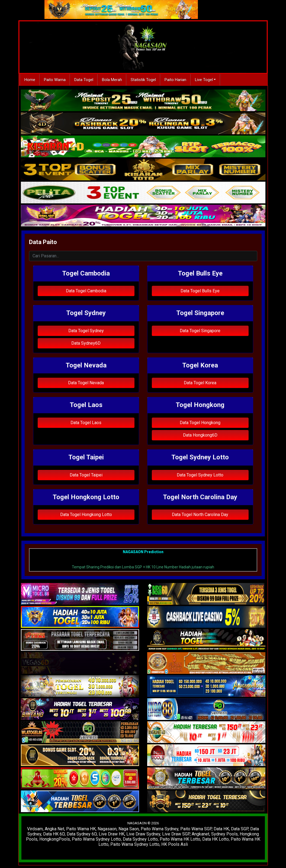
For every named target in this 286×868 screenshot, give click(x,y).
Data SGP (240, 829)
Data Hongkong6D (200, 435)
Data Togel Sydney (86, 331)
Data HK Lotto (216, 839)
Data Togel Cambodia (86, 291)
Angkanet (200, 834)
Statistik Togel (143, 80)
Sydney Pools (224, 834)
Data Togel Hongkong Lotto (86, 515)
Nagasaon (107, 829)
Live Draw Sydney (143, 834)
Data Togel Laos (86, 423)
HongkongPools (55, 839)
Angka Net (54, 829)
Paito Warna (55, 80)
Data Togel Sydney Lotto (200, 475)
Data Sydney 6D (82, 834)
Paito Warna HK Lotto (180, 839)
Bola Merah (112, 80)
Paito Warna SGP (196, 829)
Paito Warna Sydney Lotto (96, 839)
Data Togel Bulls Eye (200, 291)
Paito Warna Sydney (160, 829)
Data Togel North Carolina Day (200, 515)
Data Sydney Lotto (140, 839)
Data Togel (84, 80)
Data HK (221, 829)
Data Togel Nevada (86, 383)
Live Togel (204, 80)
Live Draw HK (112, 834)
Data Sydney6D (86, 343)
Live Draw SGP (176, 834)
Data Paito (43, 242)
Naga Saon (129, 829)
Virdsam (35, 829)
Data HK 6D (54, 834)
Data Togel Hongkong (200, 423)
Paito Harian (175, 80)
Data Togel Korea (200, 383)
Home (30, 80)
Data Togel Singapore (200, 331)
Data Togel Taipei (86, 475)
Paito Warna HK (81, 829)
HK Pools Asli (175, 844)
